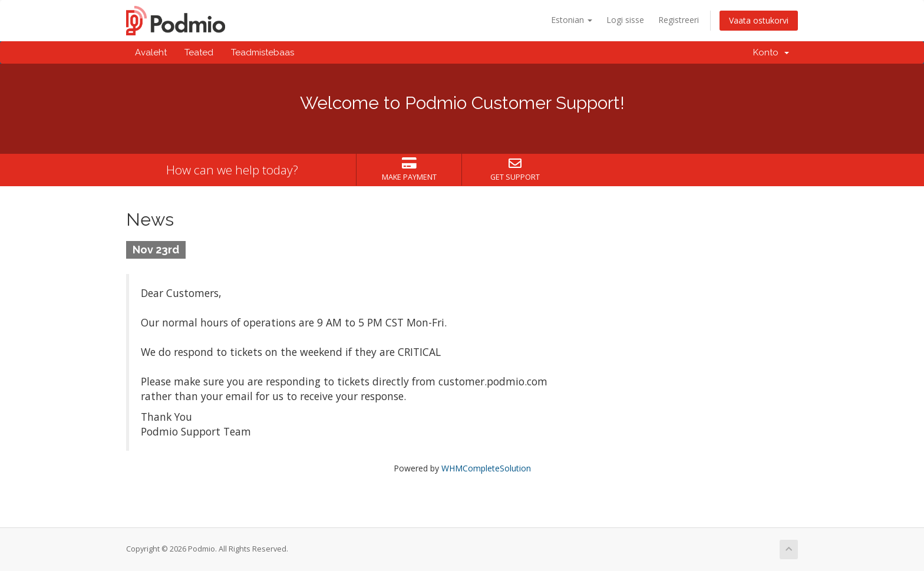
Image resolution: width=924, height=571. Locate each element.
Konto (771, 52)
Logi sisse (625, 20)
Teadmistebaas (263, 52)
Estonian (572, 20)
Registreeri (679, 20)
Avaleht (151, 52)
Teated (199, 52)
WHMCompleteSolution (486, 468)
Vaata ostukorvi (759, 20)
